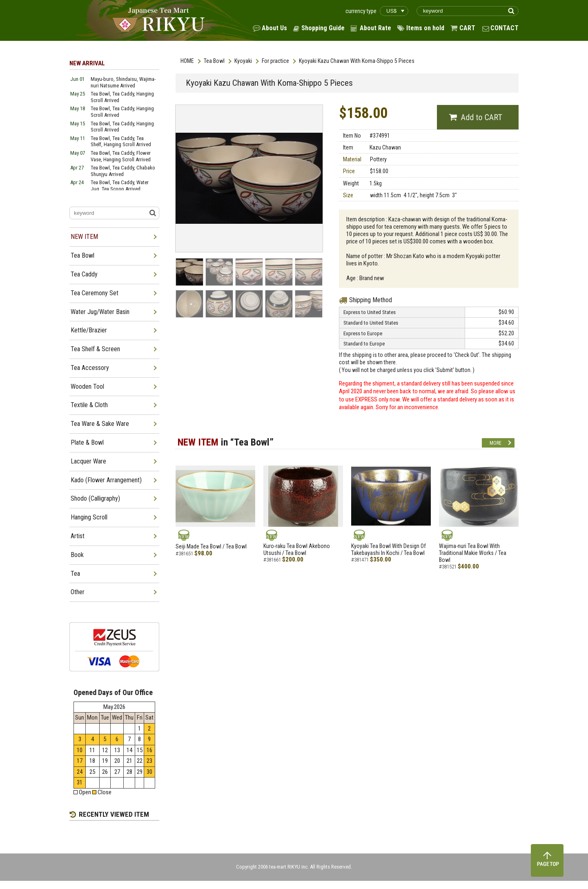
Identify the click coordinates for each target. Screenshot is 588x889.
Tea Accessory (90, 368)
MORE (496, 443)
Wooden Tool (87, 387)
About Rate (375, 28)
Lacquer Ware (88, 461)
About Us (274, 28)
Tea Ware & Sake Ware (100, 424)
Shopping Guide (323, 28)
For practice (275, 61)
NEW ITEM (84, 237)
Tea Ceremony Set (95, 293)
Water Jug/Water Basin (100, 312)
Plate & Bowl (87, 442)
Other (78, 592)
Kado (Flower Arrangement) (106, 480)
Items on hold (425, 28)
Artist (78, 536)
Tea (75, 574)
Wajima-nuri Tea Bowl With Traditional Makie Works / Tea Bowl (473, 553)
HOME (187, 61)
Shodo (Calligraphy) (95, 498)
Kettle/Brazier (89, 330)
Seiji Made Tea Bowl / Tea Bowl (211, 546)
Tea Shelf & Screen (95, 349)
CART (467, 28)
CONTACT (504, 28)
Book (77, 555)
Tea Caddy (84, 274)
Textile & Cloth (89, 405)
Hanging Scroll (89, 517)
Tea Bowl (214, 61)
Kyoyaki (243, 61)
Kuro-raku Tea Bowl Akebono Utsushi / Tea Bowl (297, 549)
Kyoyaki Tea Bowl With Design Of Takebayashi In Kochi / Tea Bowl (389, 549)
